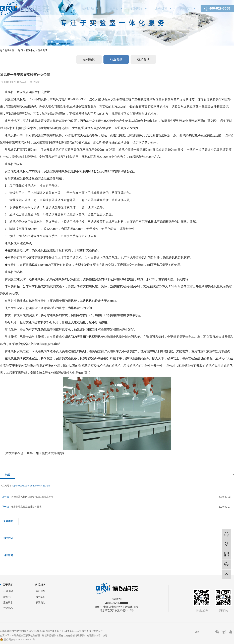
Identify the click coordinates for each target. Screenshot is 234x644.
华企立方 (98, 631)
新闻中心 (30, 50)
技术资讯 (143, 59)
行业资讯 (42, 50)
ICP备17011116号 (73, 631)
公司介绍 (88, 8)
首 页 (20, 50)
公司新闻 (89, 59)
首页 (64, 8)
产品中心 (112, 8)
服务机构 (161, 8)
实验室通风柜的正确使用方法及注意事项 (32, 497)
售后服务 (40, 591)
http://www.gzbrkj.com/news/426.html (31, 486)
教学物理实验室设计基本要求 (26, 507)
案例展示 (137, 8)
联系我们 (186, 8)
